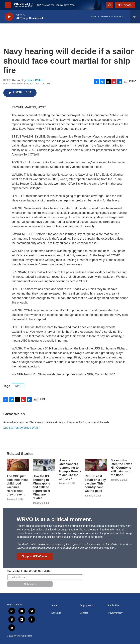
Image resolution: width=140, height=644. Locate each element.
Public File (113, 605)
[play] (9, 17)
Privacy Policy (115, 613)
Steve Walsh (35, 80)
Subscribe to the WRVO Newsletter (29, 571)
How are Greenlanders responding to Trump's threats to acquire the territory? (70, 470)
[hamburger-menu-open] (8, 5)
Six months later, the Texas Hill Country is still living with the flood (121, 468)
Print (132, 81)
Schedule (56, 613)
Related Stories (20, 454)
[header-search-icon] (110, 5)
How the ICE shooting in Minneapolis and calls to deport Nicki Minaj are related (41, 487)
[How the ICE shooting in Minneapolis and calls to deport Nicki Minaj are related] (44, 465)
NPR (18, 386)
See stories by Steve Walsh (22, 428)
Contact (84, 613)
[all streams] (135, 17)
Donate (126, 5)
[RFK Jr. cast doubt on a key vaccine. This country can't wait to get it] (96, 465)
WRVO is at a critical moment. (54, 519)
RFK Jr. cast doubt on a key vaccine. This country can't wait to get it (95, 483)
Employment (86, 605)
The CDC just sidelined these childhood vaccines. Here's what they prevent (18, 485)
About (54, 605)
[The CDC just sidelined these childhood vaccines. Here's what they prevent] (18, 465)
